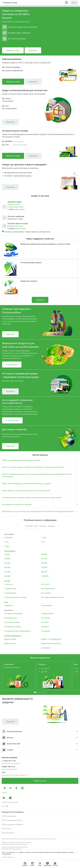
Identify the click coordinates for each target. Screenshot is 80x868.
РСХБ (7, 852)
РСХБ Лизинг (7, 829)
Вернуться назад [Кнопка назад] (9, 3)
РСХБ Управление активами (12, 824)
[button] (35, 692)
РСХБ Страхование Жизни (12, 820)
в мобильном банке (15, 207)
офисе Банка (20, 209)
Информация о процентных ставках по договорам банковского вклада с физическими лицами (16, 843)
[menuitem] (40, 731)
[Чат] (66, 3)
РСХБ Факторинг (8, 833)
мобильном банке (16, 226)
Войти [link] (74, 3)
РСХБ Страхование (9, 816)
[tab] (40, 460)
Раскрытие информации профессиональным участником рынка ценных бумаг (15, 848)
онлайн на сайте (14, 204)
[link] (13, 50)
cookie (17, 852)
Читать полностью (9, 857)
